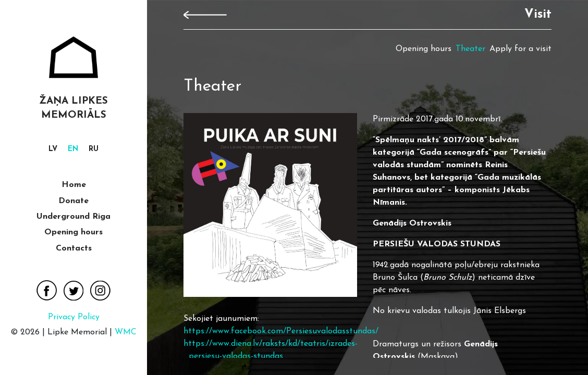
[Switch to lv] (53, 150)
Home (74, 185)
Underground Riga (73, 217)
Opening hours (73, 232)
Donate (73, 201)
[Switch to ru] (94, 150)
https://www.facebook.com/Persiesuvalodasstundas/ (281, 331)
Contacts (74, 248)
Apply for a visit (520, 49)
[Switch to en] (73, 150)
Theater (470, 49)
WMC (126, 332)
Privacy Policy (74, 317)
